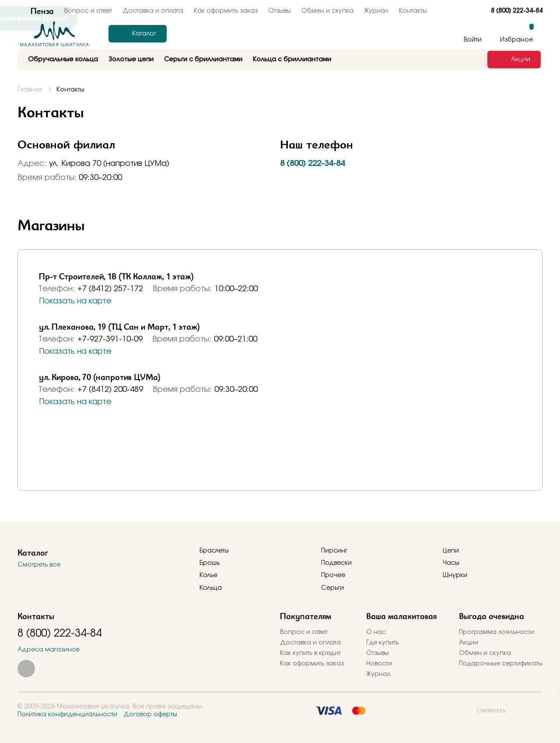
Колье (208, 575)
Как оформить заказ (226, 11)
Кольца (211, 588)
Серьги (332, 588)
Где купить (382, 643)
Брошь (210, 563)
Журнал (376, 11)
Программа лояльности (497, 632)
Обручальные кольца (63, 60)
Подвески (336, 563)
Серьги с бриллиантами (203, 60)
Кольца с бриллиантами (292, 60)
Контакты (413, 11)
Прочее (333, 575)
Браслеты (214, 551)
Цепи (451, 551)
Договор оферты (150, 715)
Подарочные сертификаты (501, 664)
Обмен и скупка (327, 11)
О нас (376, 632)
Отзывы (280, 11)
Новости (379, 664)
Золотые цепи (131, 60)
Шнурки (455, 575)
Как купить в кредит (310, 653)
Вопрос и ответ (304, 632)
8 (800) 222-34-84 (517, 11)
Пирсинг (334, 551)
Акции (469, 643)
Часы (451, 563)
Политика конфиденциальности (67, 715)
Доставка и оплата (310, 643)
